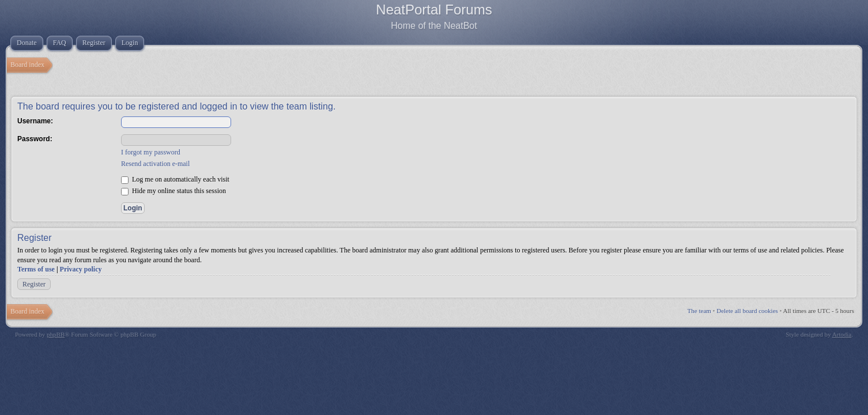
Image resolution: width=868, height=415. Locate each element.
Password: (35, 139)
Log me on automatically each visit (175, 179)
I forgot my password (151, 152)
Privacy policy (81, 269)
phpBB (56, 334)
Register (34, 284)
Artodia (842, 334)
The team (699, 311)
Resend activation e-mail (155, 164)
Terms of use (36, 269)
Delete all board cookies (747, 311)
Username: (35, 121)
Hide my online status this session (173, 191)
